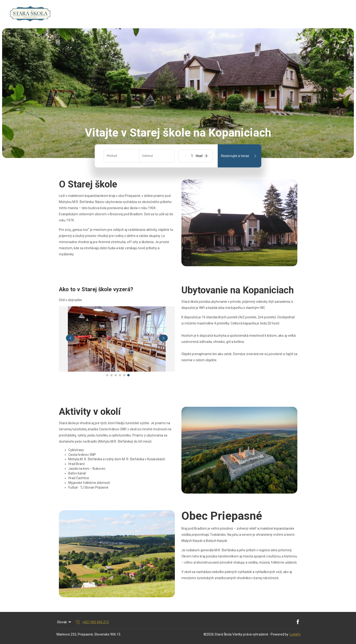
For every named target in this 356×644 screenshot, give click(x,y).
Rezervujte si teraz (239, 156)
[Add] (206, 156)
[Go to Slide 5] (124, 375)
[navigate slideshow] (70, 338)
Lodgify (295, 634)
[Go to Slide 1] (107, 375)
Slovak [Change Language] (65, 622)
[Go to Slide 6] (128, 375)
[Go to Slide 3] (116, 375)
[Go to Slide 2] (111, 375)
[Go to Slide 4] (120, 375)
